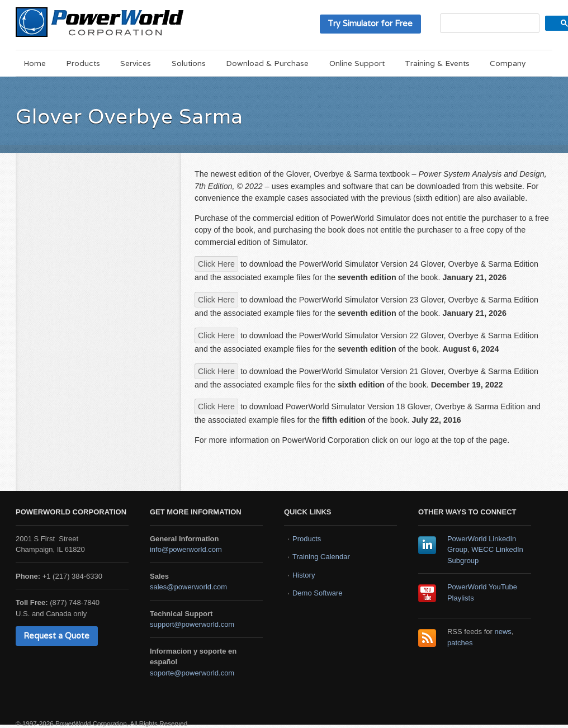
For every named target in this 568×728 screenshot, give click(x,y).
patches (460, 643)
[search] (489, 23)
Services (136, 63)
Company (508, 63)
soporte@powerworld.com (192, 673)
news (503, 632)
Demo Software (318, 593)
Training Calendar (321, 557)
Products (83, 63)
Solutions (189, 63)
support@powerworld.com (192, 624)
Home (35, 63)
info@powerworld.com (186, 549)
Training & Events (437, 63)
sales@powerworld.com (188, 587)
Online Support (357, 63)
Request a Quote (56, 635)
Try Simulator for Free (370, 23)
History (304, 575)
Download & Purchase (267, 63)
